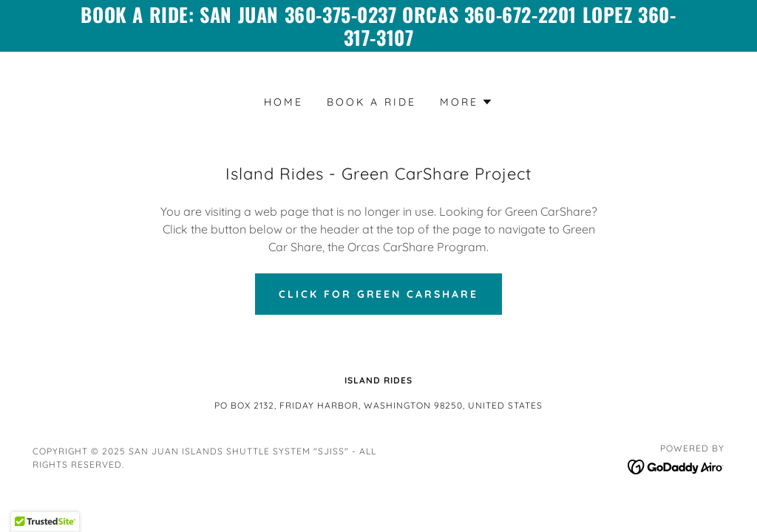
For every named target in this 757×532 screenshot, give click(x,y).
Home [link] (284, 102)
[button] (466, 102)
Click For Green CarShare (379, 294)
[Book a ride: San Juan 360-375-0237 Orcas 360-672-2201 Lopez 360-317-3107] (378, 26)
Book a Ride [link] (371, 102)
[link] (676, 465)
